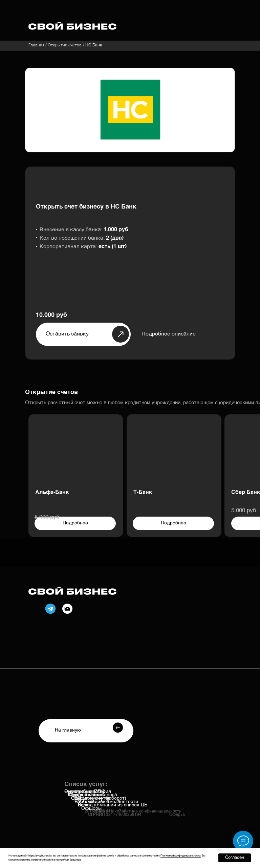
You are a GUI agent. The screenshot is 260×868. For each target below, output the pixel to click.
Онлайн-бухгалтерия (88, 791)
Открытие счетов (65, 45)
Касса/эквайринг (86, 795)
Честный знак (90, 802)
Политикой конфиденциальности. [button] (181, 856)
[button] (169, 334)
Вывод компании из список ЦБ (113, 805)
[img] (174, 450)
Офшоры (91, 808)
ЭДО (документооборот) (99, 798)
